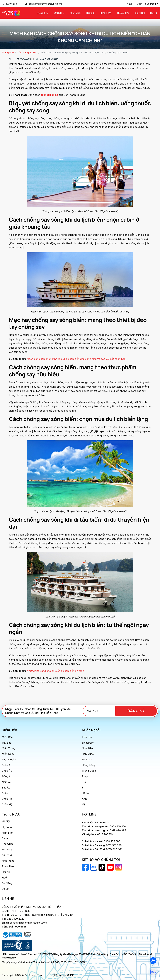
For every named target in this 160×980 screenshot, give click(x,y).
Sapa (5, 838)
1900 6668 (14, 927)
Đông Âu (7, 776)
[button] (148, 4)
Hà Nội (6, 821)
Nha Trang (8, 861)
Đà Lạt (6, 889)
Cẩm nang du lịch (27, 53)
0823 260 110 (97, 834)
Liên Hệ (154, 13)
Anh (84, 799)
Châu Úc (7, 793)
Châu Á (6, 765)
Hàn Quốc (88, 754)
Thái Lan (87, 737)
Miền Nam (8, 754)
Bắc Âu (6, 788)
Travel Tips (123, 13)
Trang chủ (43, 13)
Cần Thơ (7, 855)
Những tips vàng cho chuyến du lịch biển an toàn (55, 671)
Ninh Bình (8, 833)
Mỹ (84, 804)
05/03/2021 (24, 59)
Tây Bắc (7, 743)
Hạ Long (7, 827)
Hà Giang (7, 849)
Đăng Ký (140, 711)
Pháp (85, 776)
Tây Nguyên (9, 760)
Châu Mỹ (7, 804)
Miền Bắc (7, 737)
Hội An (6, 872)
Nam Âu (7, 782)
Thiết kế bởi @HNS (63, 975)
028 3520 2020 (13, 919)
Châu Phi (7, 799)
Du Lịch (58, 13)
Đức (84, 782)
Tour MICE (75, 13)
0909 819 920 (104, 826)
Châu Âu (7, 771)
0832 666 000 (96, 822)
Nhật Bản (87, 748)
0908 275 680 (101, 841)
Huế (4, 878)
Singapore (88, 743)
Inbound (90, 13)
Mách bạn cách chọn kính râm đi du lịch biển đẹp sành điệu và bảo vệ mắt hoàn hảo (76, 359)
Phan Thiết (8, 866)
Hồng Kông (88, 765)
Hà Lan (86, 793)
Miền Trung (9, 748)
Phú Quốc (8, 844)
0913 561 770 (102, 845)
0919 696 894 (104, 830)
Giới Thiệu (140, 13)
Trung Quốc (89, 771)
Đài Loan (87, 760)
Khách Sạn (106, 13)
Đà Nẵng (7, 883)
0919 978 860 (102, 849)
